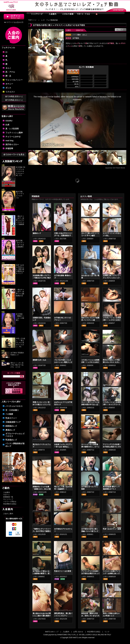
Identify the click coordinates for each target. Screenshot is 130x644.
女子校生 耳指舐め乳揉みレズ (17, 354)
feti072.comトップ (52, 632)
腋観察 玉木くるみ (39, 360)
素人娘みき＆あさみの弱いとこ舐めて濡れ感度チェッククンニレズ (42, 616)
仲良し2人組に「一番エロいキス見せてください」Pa (21, 343)
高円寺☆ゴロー (12, 144)
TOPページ (32, 20)
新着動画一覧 (8, 497)
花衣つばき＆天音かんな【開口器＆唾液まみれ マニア (20, 269)
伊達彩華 (9, 148)
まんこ (8, 68)
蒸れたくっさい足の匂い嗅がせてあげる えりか (17, 365)
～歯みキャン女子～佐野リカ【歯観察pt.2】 (20, 293)
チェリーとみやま (13, 137)
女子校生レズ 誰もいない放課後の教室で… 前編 (41, 573)
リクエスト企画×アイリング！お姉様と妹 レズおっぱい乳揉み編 (112, 573)
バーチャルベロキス (14, 406)
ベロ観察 (9, 414)
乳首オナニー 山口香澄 (63, 571)
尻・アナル (10, 72)
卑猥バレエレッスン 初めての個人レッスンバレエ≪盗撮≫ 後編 (42, 404)
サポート (7, 495)
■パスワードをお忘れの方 (14, 22)
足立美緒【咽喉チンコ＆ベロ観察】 (20, 317)
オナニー (9, 84)
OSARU (9, 121)
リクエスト (10, 92)
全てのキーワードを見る (14, 154)
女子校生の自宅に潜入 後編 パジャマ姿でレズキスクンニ (90, 531)
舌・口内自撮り (12, 410)
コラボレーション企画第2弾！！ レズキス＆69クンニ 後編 (112, 320)
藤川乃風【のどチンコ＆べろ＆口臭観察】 (20, 244)
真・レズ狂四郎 (12, 129)
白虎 (7, 125)
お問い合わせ (78, 632)
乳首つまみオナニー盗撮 (112, 529)
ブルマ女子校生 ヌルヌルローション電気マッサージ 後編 (63, 362)
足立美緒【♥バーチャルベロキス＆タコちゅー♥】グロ (21, 171)
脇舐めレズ (37, 233)
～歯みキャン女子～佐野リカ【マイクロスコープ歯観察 (20, 220)
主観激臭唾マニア (13, 422)
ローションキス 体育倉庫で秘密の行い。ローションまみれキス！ (90, 447)
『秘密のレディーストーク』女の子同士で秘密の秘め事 (42, 531)
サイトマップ (8, 499)
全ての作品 (14, 96)
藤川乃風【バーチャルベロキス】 (20, 195)
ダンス (8, 88)
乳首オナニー (11, 418)
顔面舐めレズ (11, 426)
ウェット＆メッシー (14, 80)
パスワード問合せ (10, 502)
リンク (107, 632)
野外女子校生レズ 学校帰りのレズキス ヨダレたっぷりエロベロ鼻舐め (112, 362)
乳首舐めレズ (11, 440)
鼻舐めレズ (10, 430)
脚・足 (8, 76)
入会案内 (7, 492)
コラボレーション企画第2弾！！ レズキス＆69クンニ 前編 (90, 362)
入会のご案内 (8, 514)
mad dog (9, 141)
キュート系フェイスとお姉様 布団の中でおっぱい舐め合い (90, 404)
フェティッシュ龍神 (14, 133)
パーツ (77, 35)
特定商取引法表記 (10, 504)
